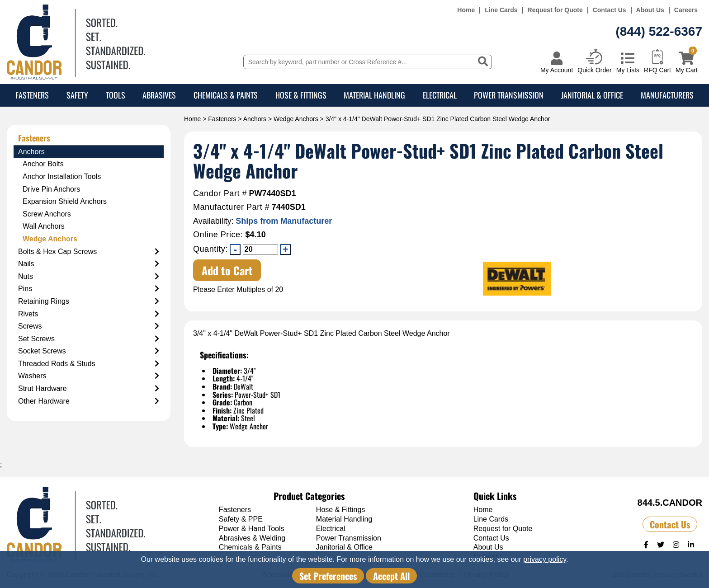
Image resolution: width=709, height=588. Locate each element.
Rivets (89, 314)
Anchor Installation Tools (62, 176)
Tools (116, 95)
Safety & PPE (241, 519)
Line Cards (501, 10)
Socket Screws (89, 351)
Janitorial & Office (592, 95)
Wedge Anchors (296, 119)
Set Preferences (328, 576)
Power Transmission (509, 95)
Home (466, 10)
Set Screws (89, 339)
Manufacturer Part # (231, 207)
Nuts (89, 277)
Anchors (255, 119)
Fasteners (32, 95)
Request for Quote (555, 10)
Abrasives (159, 95)
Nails (89, 264)
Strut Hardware (89, 389)
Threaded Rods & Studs (89, 364)
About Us (650, 10)
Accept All (391, 576)
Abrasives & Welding (252, 538)
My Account (557, 70)
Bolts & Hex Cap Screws (89, 252)
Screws (89, 326)
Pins (89, 289)
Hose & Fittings (301, 95)
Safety (77, 95)
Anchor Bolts (43, 164)
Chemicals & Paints (226, 95)
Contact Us (610, 10)
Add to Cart (227, 270)
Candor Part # (220, 194)
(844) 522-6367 (659, 31)
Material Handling (374, 95)
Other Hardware (89, 401)
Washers (89, 376)
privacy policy (545, 559)
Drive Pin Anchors (51, 189)
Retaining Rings (89, 301)
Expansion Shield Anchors (65, 201)
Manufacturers (667, 95)
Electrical (440, 95)
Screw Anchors (47, 214)
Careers (686, 10)
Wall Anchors (44, 226)
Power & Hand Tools (252, 529)
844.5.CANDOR (670, 503)
